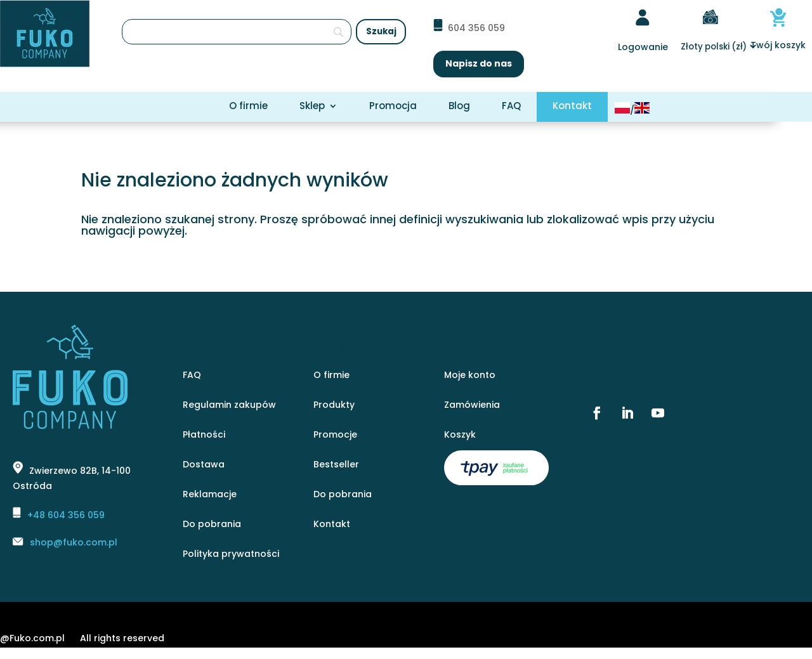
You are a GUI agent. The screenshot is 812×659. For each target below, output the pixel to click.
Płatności (204, 435)
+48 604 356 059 (66, 515)
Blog (459, 107)
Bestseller (336, 465)
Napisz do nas (479, 63)
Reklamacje (210, 495)
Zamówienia (472, 406)
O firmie (248, 107)
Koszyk (460, 435)
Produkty (334, 406)
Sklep (312, 107)
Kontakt (572, 107)
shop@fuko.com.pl (74, 542)
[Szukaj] (237, 32)
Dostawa (204, 465)
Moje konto (470, 376)
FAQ (511, 107)
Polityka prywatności (231, 555)
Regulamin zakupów (229, 406)
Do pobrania (212, 525)
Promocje (335, 435)
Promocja (393, 107)
